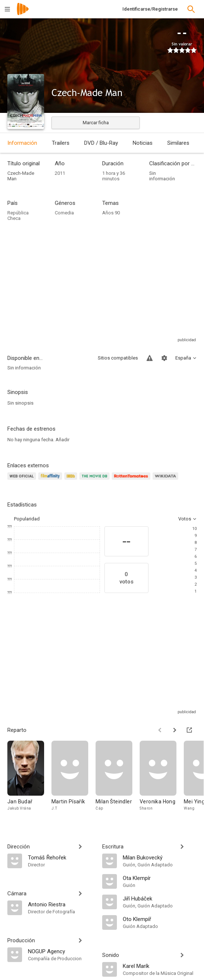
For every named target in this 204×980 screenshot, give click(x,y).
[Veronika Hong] (162, 779)
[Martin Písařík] (74, 779)
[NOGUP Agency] (61, 951)
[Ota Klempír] (160, 878)
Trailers (61, 143)
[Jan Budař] (29, 779)
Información (22, 143)
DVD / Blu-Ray (101, 143)
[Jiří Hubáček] (160, 898)
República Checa (18, 215)
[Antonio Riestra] (61, 904)
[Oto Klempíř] (160, 919)
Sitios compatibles (118, 358)
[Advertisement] (102, 285)
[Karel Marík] (160, 966)
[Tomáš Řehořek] (61, 857)
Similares (178, 143)
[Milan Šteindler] (118, 779)
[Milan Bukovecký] (160, 857)
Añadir (62, 440)
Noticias (143, 143)
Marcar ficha (96, 123)
